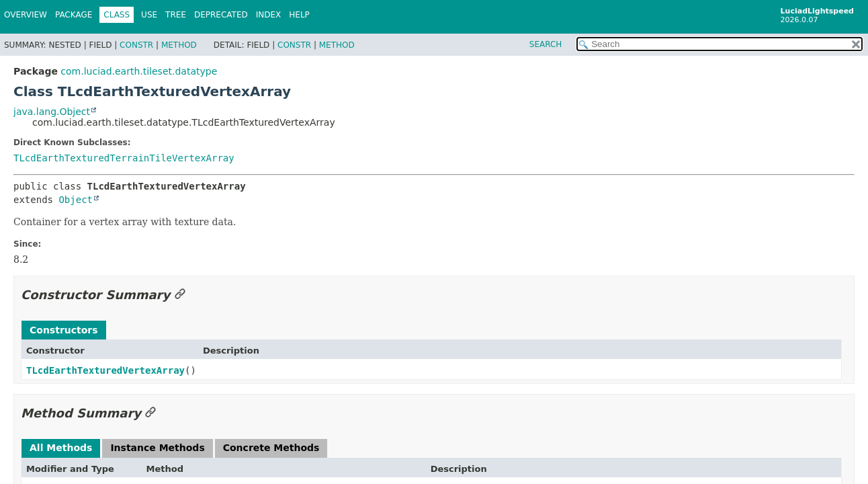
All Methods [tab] (61, 448)
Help (299, 15)
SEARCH (546, 44)
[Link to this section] (180, 295)
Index (269, 15)
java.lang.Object (52, 112)
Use (149, 15)
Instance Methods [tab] (157, 448)
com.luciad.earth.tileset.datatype (139, 71)
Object (76, 200)
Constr (136, 45)
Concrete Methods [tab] (271, 448)
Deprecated (221, 15)
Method (179, 45)
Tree (176, 15)
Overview (26, 15)
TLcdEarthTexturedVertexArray (105, 370)
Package (74, 15)
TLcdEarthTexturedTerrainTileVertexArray (124, 158)
